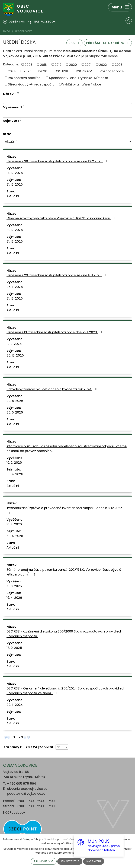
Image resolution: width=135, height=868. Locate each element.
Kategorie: (11, 64)
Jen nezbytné (70, 861)
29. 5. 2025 (15, 401)
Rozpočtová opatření (25, 78)
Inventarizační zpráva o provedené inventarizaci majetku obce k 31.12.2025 (64, 510)
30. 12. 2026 (15, 355)
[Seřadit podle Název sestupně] (18, 94)
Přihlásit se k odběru (108, 43)
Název (10, 94)
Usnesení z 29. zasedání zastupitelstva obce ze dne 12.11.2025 (57, 275)
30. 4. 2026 (15, 474)
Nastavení (94, 861)
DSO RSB (61, 71)
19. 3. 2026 (14, 586)
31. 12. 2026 (15, 184)
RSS (75, 43)
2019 (58, 64)
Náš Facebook (14, 813)
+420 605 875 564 (22, 783)
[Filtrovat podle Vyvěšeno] (67, 114)
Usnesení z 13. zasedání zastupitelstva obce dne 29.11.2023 (55, 332)
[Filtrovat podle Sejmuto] (67, 128)
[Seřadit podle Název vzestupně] (18, 92)
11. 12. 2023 (14, 344)
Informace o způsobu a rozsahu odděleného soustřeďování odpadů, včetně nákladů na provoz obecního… (67, 449)
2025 (28, 71)
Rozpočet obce (112, 71)
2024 (12, 71)
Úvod (7, 31)
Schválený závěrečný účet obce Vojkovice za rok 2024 (52, 389)
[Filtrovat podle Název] (67, 100)
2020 (73, 64)
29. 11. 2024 (15, 705)
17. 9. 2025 (14, 648)
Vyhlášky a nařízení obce (82, 84)
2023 (119, 64)
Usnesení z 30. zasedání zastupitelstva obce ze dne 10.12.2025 (58, 161)
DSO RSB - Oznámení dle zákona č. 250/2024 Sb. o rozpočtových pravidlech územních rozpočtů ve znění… (66, 691)
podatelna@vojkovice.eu (26, 794)
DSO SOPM (84, 71)
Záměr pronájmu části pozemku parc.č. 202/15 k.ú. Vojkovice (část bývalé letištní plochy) (64, 572)
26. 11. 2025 (15, 287)
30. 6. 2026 (15, 412)
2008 (28, 64)
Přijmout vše (44, 861)
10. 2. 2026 (14, 524)
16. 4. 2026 (14, 598)
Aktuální (13, 196)
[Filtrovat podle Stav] (67, 141)
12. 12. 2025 (15, 230)
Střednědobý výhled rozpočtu (31, 84)
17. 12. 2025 (15, 173)
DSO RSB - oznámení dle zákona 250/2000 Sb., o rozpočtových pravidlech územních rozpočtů (64, 634)
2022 (103, 64)
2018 (43, 64)
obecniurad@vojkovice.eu (27, 789)
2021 (88, 64)
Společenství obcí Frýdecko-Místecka (79, 78)
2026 (43, 71)
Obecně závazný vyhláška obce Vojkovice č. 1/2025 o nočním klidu (62, 218)
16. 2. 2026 (14, 462)
